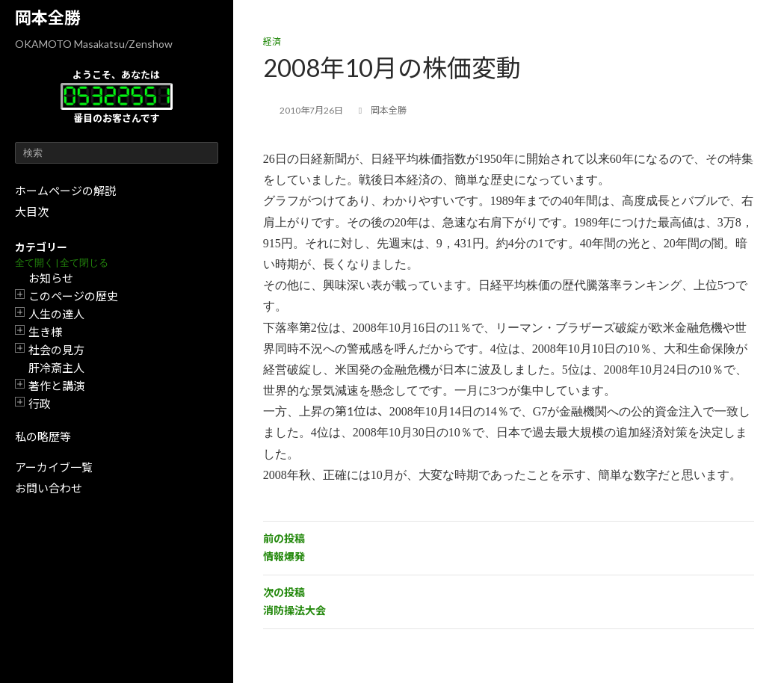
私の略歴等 (43, 436)
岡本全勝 (48, 18)
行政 (40, 404)
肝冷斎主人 (56, 368)
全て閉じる (84, 263)
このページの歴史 (73, 296)
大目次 (32, 211)
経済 (272, 41)
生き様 (45, 332)
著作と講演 (56, 386)
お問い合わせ (49, 488)
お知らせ (51, 278)
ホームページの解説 (65, 191)
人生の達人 (56, 314)
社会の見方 (56, 350)
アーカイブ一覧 (54, 467)
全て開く (34, 263)
